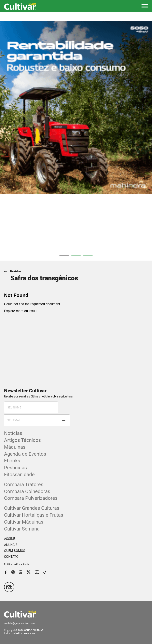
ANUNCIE (11, 545)
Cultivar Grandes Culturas (32, 508)
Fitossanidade (19, 475)
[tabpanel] (76, 108)
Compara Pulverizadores (31, 498)
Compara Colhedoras (27, 491)
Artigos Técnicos (22, 440)
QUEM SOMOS (15, 551)
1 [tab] (64, 255)
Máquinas (15, 447)
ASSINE (10, 539)
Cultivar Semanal (22, 529)
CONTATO (11, 557)
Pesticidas (15, 468)
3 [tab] (88, 255)
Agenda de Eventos (25, 454)
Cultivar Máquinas (24, 522)
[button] (145, 6)
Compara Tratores (24, 485)
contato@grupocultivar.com (19, 623)
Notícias (13, 433)
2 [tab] (76, 255)
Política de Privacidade (17, 564)
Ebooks (12, 461)
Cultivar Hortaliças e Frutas (34, 515)
